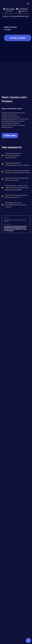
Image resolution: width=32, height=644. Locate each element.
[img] (10, 4)
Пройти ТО (6, 16)
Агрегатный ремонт (14, 16)
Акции (27, 16)
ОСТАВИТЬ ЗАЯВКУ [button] (18, 38)
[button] (10, 134)
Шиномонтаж (22, 16)
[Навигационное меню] (28, 4)
